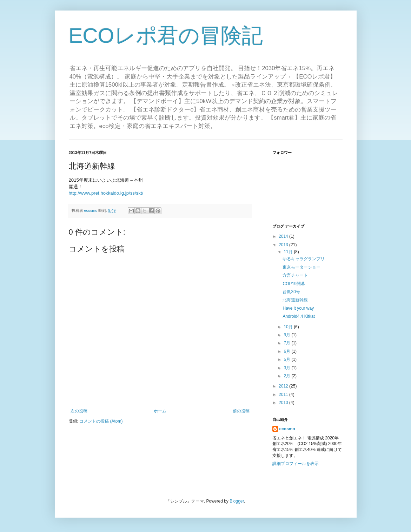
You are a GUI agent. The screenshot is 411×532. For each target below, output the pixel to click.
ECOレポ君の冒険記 (166, 36)
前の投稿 (241, 411)
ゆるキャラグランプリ (304, 259)
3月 (287, 368)
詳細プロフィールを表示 (296, 464)
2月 (287, 376)
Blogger (237, 501)
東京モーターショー (301, 267)
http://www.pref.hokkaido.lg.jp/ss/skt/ (106, 193)
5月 (287, 359)
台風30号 (291, 292)
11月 (289, 252)
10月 (289, 327)
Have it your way (298, 308)
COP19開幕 (294, 284)
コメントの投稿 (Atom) (101, 421)
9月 (287, 335)
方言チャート (295, 275)
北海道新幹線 (295, 300)
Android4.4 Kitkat (299, 316)
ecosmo (287, 429)
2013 (284, 245)
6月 (287, 351)
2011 (284, 395)
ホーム (160, 411)
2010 (284, 403)
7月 (287, 343)
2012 (284, 386)
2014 (284, 236)
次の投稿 (79, 411)
